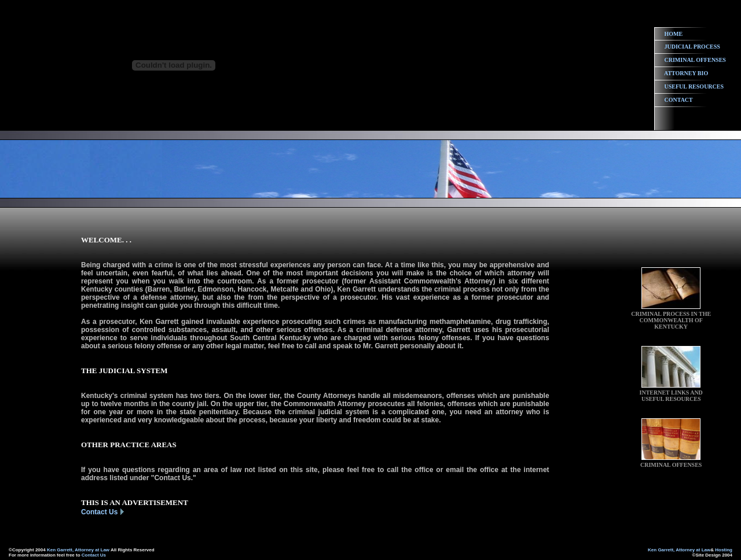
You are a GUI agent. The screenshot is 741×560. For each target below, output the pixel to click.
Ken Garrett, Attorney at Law (78, 550)
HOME (674, 34)
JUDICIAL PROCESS (692, 47)
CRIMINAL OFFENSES (695, 60)
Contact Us (99, 512)
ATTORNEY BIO (686, 73)
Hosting (724, 550)
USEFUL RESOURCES (694, 86)
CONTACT (679, 100)
